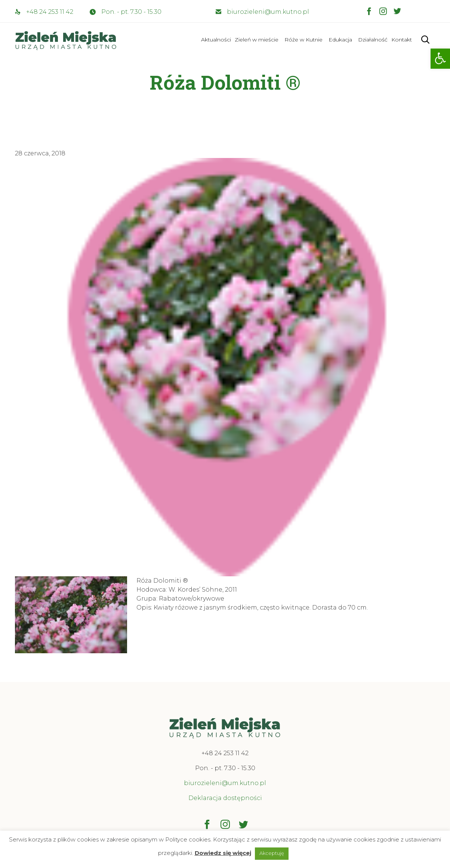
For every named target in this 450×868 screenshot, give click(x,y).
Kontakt (402, 40)
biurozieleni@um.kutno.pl (268, 12)
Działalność (373, 40)
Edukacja (340, 40)
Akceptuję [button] (272, 853)
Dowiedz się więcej (223, 853)
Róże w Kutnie (303, 40)
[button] (440, 59)
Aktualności (216, 40)
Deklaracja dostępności (225, 798)
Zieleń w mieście (257, 40)
